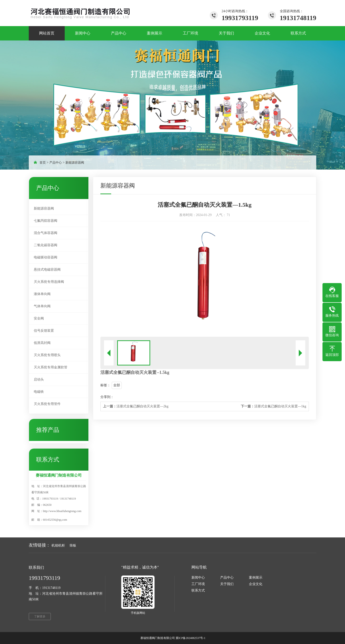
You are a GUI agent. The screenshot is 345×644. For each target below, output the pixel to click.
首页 (43, 162)
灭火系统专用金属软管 (51, 367)
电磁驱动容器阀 (46, 257)
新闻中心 (198, 578)
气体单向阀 (42, 306)
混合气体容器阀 (46, 233)
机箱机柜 (58, 545)
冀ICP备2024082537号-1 (191, 638)
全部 (117, 385)
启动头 (39, 379)
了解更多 (40, 616)
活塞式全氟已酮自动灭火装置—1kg (273, 406)
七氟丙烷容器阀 (46, 221)
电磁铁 (39, 392)
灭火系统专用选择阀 (49, 282)
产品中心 (56, 162)
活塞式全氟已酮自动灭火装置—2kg (136, 406)
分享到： (107, 397)
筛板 (73, 545)
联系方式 (198, 590)
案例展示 (256, 578)
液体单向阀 (42, 294)
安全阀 (39, 318)
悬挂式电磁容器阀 (47, 270)
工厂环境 (198, 584)
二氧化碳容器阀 (46, 245)
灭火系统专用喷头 (47, 355)
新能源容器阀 (75, 162)
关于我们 (227, 584)
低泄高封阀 (42, 343)
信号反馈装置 (44, 331)
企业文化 (256, 584)
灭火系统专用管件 (47, 404)
